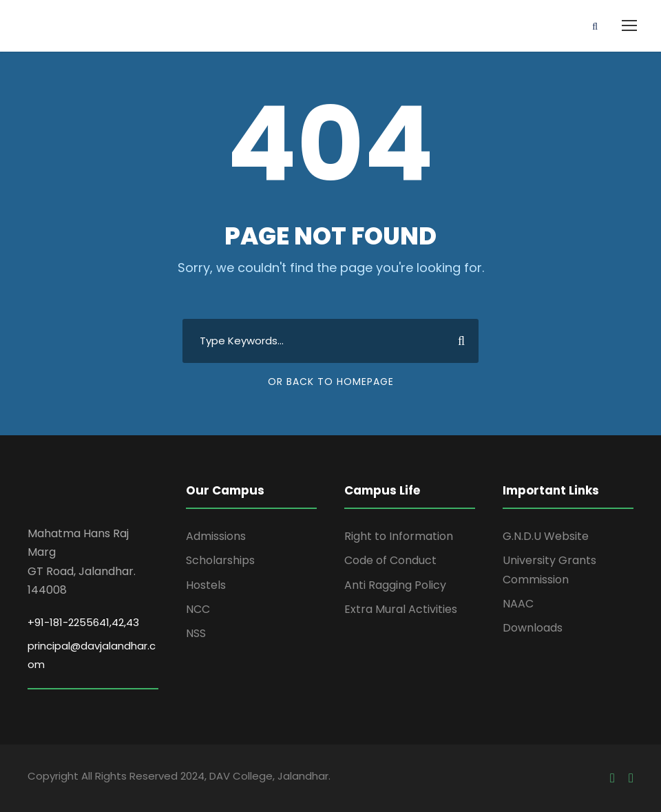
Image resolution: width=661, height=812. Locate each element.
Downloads (533, 628)
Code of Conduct (390, 560)
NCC (198, 609)
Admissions (216, 536)
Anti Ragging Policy (395, 585)
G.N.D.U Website (546, 536)
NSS (196, 633)
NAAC (518, 604)
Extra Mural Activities (401, 609)
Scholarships (220, 560)
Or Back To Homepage (331, 382)
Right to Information (399, 536)
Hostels (206, 585)
